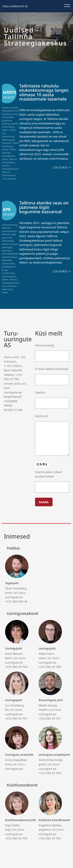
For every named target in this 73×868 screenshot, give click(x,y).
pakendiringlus (9, 257)
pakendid (7, 251)
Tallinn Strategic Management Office (9, 154)
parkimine (7, 120)
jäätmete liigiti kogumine (9, 236)
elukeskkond (8, 111)
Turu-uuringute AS (15, 6)
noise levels (8, 117)
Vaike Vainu (8, 289)
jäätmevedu (8, 241)
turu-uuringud (9, 179)
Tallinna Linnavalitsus (9, 161)
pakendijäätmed (10, 254)
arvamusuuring (10, 225)
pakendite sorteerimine (8, 262)
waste (5, 292)
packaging (7, 247)
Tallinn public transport (9, 141)
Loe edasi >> (62, 167)
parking (6, 124)
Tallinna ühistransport (9, 174)
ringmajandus (9, 276)
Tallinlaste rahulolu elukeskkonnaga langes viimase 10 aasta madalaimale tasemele (44, 92)
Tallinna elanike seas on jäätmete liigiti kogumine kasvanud (44, 207)
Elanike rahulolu (10, 107)
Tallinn (5, 130)
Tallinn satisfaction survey (11, 146)
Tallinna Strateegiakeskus (11, 167)
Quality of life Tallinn (10, 125)
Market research (10, 244)
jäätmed (6, 228)
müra (16, 114)
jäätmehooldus (9, 231)
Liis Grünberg (11, 112)
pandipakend (9, 267)
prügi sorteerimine (8, 272)
